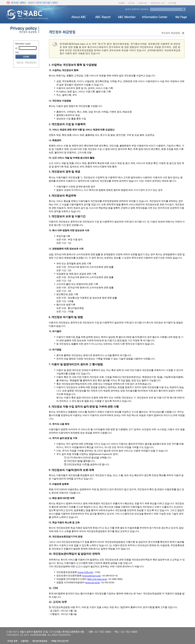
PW (17, 52)
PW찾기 (34, 62)
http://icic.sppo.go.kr (97, 579)
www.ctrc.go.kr (93, 582)
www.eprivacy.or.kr (92, 576)
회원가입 (143, 3)
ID (17, 48)
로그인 (131, 3)
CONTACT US (157, 3)
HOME (121, 3)
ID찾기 (28, 62)
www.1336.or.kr (86, 572)
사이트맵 (172, 3)
